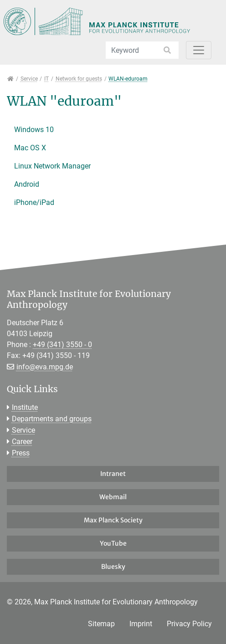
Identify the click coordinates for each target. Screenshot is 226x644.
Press (21, 453)
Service (23, 430)
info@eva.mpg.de (45, 367)
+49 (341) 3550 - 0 (62, 345)
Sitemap (101, 624)
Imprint (141, 624)
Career (22, 442)
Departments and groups (52, 419)
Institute (25, 407)
